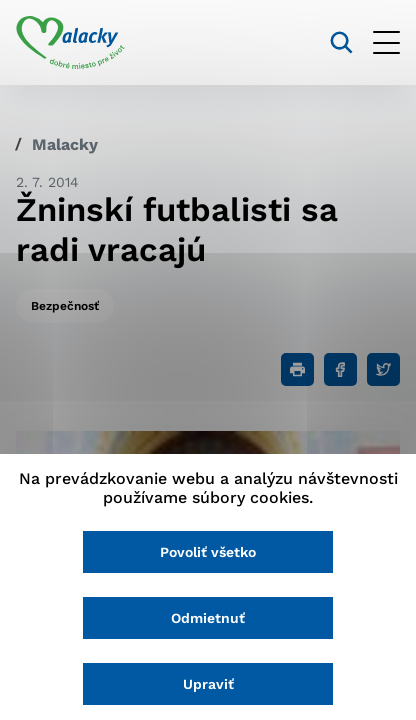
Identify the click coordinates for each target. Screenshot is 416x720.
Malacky (65, 144)
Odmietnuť (208, 618)
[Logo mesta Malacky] (70, 43)
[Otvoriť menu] (386, 42)
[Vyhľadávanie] (341, 42)
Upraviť (208, 684)
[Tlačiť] (297, 369)
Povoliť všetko (208, 552)
